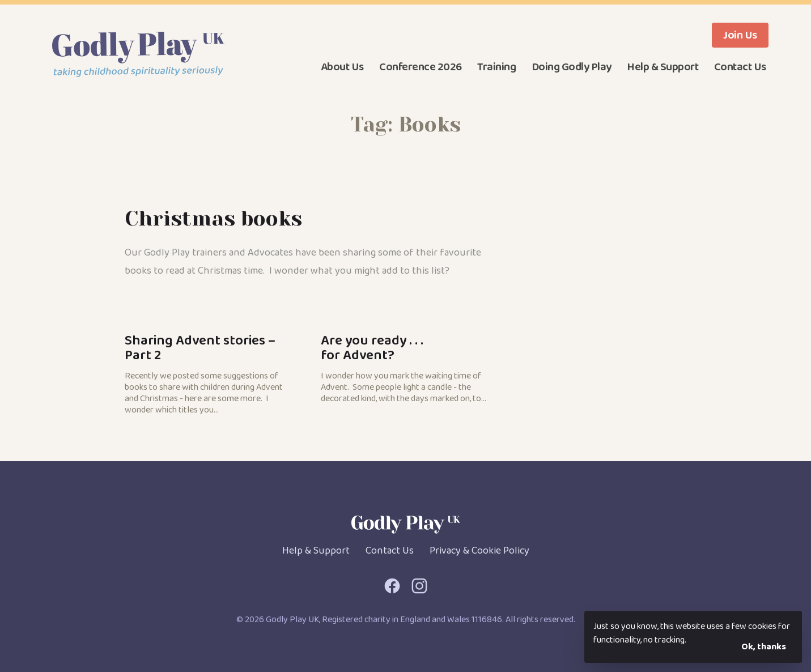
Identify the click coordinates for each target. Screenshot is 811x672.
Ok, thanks (764, 647)
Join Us (740, 35)
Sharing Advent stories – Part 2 (209, 373)
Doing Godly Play (572, 67)
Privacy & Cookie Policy (479, 551)
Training (496, 67)
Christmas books (213, 219)
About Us (342, 67)
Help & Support (663, 67)
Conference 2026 (421, 67)
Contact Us (740, 67)
